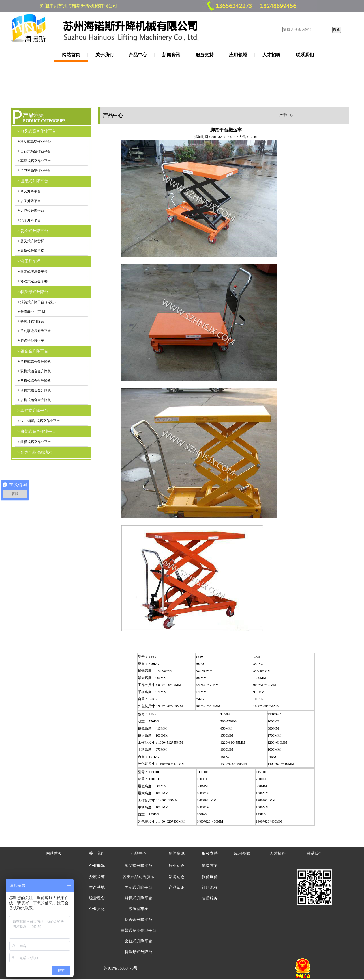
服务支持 (205, 55)
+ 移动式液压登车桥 (32, 281)
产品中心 (138, 55)
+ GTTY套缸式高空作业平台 (39, 421)
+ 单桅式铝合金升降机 (34, 362)
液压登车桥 (138, 909)
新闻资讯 (171, 55)
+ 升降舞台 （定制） (33, 312)
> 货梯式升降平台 (33, 231)
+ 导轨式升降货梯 (31, 251)
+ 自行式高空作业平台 (34, 151)
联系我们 (305, 55)
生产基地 (97, 887)
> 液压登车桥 (29, 261)
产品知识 (177, 887)
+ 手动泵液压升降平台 (34, 331)
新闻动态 (177, 877)
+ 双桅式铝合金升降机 (34, 371)
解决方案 (210, 866)
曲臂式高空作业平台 (138, 930)
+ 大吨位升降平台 (31, 211)
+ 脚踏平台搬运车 (31, 341)
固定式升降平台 (138, 887)
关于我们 (104, 55)
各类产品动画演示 (138, 877)
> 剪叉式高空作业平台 (37, 131)
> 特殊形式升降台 (33, 292)
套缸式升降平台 (138, 941)
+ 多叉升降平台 (29, 201)
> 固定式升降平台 (33, 181)
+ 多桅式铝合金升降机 (34, 400)
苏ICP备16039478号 (121, 968)
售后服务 (210, 898)
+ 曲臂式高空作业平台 (34, 442)
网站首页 (71, 55)
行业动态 (177, 866)
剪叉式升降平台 (138, 866)
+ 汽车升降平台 (29, 220)
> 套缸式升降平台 (33, 411)
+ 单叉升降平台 (29, 191)
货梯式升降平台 (138, 898)
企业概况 (97, 866)
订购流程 (210, 887)
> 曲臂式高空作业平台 (37, 431)
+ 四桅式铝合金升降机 (34, 390)
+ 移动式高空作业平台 (34, 142)
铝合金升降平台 (138, 920)
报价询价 (210, 877)
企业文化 (97, 909)
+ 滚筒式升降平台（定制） (38, 302)
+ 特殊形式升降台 (31, 321)
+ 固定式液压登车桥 (32, 272)
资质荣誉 (97, 877)
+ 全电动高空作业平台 (34, 170)
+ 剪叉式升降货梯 (31, 241)
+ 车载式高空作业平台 (34, 161)
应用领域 (238, 55)
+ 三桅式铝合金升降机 (34, 381)
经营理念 (97, 898)
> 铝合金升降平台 (33, 351)
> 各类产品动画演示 (35, 452)
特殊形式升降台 (138, 952)
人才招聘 (271, 55)
